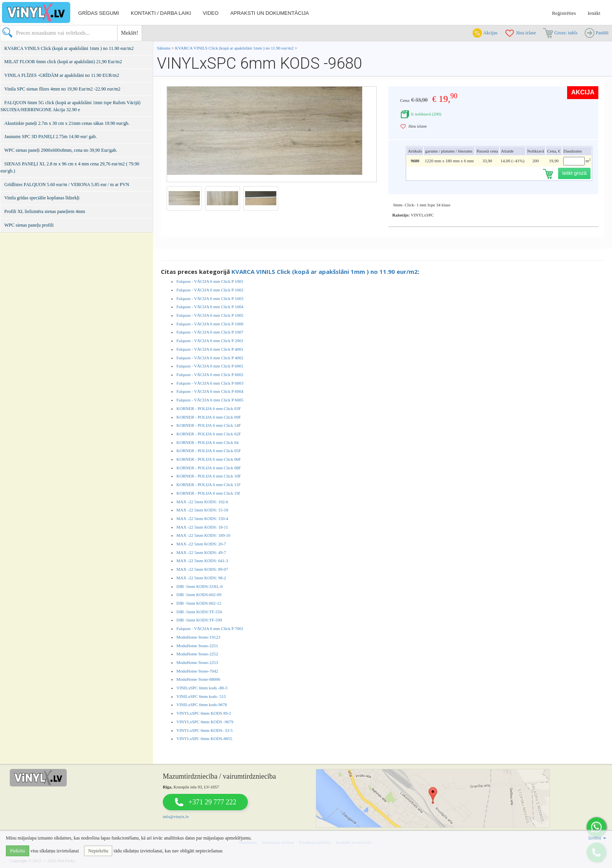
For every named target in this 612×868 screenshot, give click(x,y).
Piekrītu (18, 851)
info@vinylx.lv (176, 817)
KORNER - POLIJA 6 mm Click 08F (209, 468)
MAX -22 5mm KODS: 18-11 (202, 527)
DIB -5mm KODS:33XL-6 (200, 586)
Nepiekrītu (98, 851)
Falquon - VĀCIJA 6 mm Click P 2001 (210, 341)
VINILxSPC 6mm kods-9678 (202, 705)
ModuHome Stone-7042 (197, 671)
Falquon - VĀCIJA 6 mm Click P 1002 (210, 290)
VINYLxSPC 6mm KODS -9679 (205, 722)
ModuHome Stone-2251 (197, 646)
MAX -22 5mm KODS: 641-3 (202, 561)
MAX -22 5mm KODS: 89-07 (202, 569)
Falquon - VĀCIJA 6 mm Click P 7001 (210, 628)
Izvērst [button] (597, 838)
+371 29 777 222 (213, 802)
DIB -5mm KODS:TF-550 (199, 612)
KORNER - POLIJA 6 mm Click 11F (209, 485)
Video (210, 13)
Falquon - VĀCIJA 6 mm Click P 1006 (210, 324)
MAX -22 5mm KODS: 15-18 (202, 510)
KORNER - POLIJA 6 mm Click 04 (207, 442)
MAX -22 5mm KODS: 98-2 (201, 578)
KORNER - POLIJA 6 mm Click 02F (209, 434)
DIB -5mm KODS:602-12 (199, 603)
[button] (596, 827)
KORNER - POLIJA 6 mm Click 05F (209, 451)
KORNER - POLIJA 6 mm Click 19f (208, 493)
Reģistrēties (564, 13)
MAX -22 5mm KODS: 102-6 (202, 502)
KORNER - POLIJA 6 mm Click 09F (209, 417)
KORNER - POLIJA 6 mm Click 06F (209, 459)
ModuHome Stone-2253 (197, 662)
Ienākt (594, 13)
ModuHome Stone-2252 (197, 654)
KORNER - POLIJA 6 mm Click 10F (209, 476)
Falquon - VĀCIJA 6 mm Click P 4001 (210, 349)
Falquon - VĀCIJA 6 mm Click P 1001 (210, 281)
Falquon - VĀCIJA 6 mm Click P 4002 (210, 358)
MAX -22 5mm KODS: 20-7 (201, 544)
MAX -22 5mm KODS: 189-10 (203, 535)
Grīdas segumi (99, 13)
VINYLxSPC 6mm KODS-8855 (204, 738)
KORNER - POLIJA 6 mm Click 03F (209, 408)
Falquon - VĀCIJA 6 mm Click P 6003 (210, 383)
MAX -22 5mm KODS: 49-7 (201, 552)
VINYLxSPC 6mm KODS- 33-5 (205, 730)
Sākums (164, 48)
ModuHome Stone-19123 (198, 637)
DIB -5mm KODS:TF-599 (199, 620)
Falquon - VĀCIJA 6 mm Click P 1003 (210, 298)
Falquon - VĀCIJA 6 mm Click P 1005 (210, 315)
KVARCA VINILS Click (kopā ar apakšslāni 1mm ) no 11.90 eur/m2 (235, 48)
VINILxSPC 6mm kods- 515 (201, 696)
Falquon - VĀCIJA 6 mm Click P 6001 (210, 366)
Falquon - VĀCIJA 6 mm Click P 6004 (210, 391)
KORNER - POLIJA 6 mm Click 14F (209, 425)
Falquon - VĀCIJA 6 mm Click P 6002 (210, 375)
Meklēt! (130, 33)
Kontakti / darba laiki (161, 13)
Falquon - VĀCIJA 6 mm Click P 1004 (210, 307)
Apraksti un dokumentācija (270, 13)
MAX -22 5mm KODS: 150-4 (202, 518)
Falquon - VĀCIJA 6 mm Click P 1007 (210, 332)
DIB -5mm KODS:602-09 (199, 595)
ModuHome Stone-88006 (198, 679)
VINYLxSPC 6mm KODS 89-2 (204, 713)
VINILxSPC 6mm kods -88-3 (202, 688)
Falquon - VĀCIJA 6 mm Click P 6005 (210, 400)
